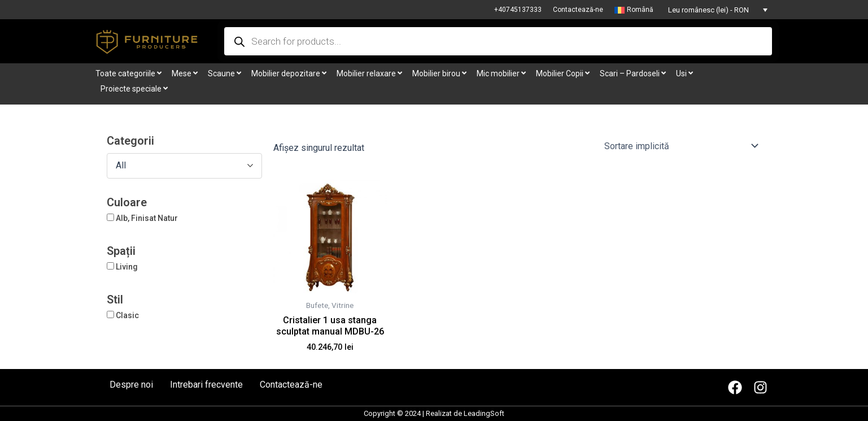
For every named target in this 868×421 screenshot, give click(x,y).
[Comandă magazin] (681, 146)
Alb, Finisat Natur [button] (147, 218)
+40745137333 (518, 10)
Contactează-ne (578, 10)
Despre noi (131, 385)
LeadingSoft (484, 413)
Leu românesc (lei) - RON (708, 10)
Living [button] (127, 267)
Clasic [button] (127, 315)
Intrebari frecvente (206, 385)
